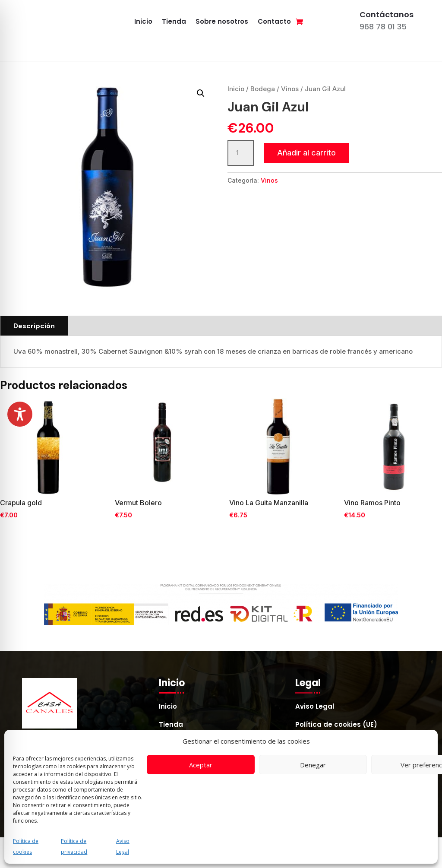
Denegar (313, 765)
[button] (201, 93)
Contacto (274, 22)
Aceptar (201, 765)
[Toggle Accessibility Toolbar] (20, 414)
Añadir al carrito (306, 153)
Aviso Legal (315, 707)
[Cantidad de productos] (240, 153)
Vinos (290, 89)
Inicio (143, 22)
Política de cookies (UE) (336, 725)
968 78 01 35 (383, 27)
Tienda (174, 22)
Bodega (263, 89)
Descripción (34, 326)
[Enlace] (299, 22)
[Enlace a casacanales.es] (67, 22)
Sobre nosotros (222, 22)
